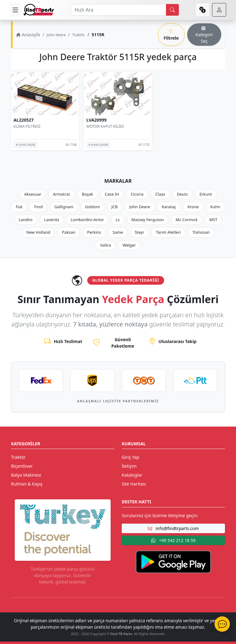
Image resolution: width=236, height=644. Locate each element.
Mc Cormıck (187, 220)
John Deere (140, 207)
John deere (56, 35)
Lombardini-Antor (87, 220)
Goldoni (92, 207)
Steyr (139, 232)
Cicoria (137, 194)
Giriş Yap (130, 457)
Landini (26, 220)
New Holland (38, 232)
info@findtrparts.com (173, 528)
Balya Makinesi (26, 475)
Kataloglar (132, 475)
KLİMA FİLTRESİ (27, 126)
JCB (115, 207)
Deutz (183, 194)
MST (213, 220)
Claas (160, 194)
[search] (172, 10)
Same (118, 232)
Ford (38, 207)
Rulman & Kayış (27, 484)
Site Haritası (134, 484)
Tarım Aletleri (168, 232)
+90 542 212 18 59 (173, 540)
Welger (129, 245)
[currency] (203, 10)
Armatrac (61, 194)
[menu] (15, 10)
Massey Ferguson (148, 220)
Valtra (106, 245)
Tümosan (201, 232)
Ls (118, 220)
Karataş (169, 207)
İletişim (129, 466)
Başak (88, 194)
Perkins (94, 232)
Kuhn (215, 207)
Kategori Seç (204, 35)
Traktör (79, 35)
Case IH (112, 194)
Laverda (52, 220)
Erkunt (206, 194)
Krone (193, 207)
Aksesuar (33, 194)
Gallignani (64, 207)
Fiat (19, 207)
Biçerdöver (22, 466)
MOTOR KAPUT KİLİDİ (105, 126)
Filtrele (171, 35)
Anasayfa (28, 35)
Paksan (69, 232)
